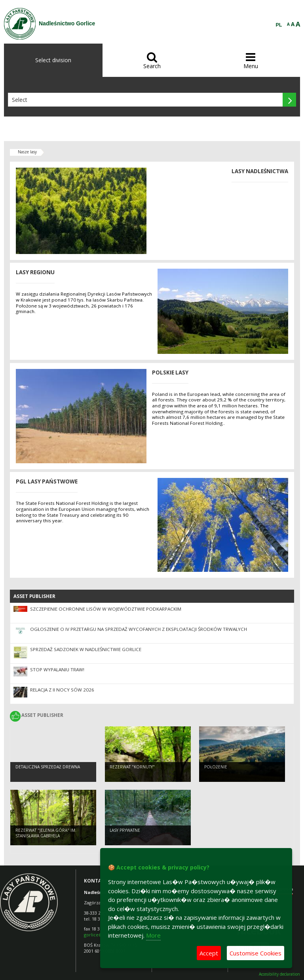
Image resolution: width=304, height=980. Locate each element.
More (153, 935)
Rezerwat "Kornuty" (132, 767)
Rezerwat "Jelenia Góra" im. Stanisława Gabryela (46, 833)
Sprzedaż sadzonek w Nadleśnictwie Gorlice (86, 649)
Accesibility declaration (279, 974)
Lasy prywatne (125, 830)
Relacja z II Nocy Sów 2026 (62, 690)
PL (279, 25)
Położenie (216, 767)
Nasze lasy (27, 152)
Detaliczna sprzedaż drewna (48, 767)
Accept (209, 953)
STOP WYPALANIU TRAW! (57, 670)
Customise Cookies (256, 953)
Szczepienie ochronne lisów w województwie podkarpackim (106, 609)
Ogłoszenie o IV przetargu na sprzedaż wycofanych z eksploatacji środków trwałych (139, 629)
